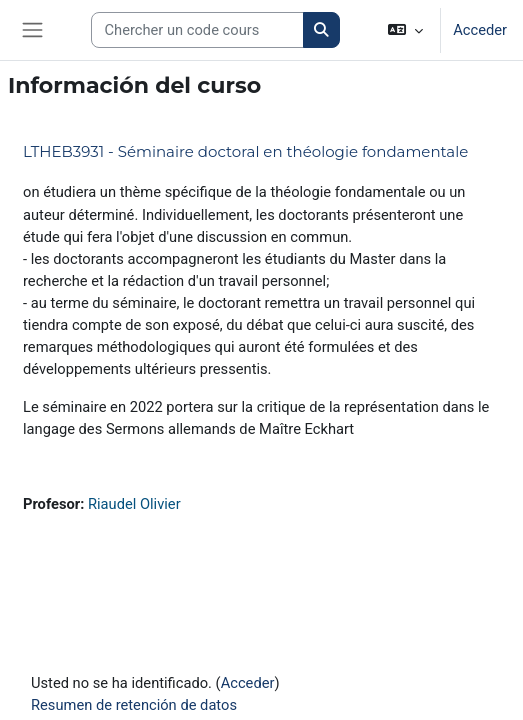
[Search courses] (197, 30)
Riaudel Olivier (134, 504)
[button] (405, 30)
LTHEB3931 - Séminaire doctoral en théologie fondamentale (245, 151)
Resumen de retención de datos (134, 705)
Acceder (480, 30)
